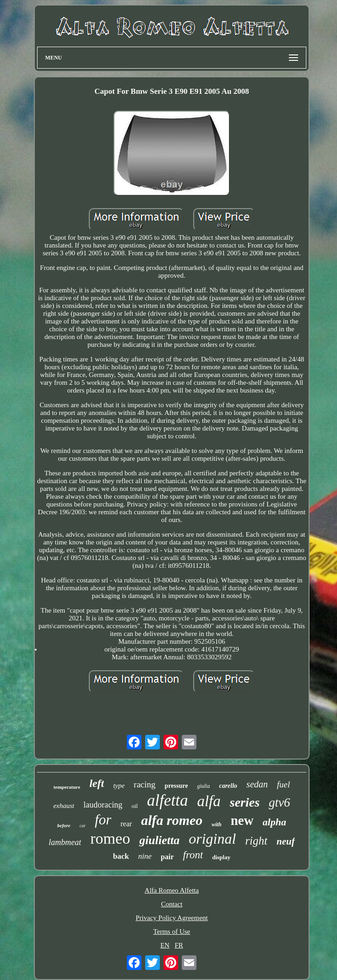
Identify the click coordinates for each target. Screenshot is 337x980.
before (64, 825)
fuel (284, 784)
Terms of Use (172, 932)
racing (144, 784)
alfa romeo (172, 820)
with (216, 824)
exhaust (64, 806)
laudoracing (103, 805)
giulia (203, 786)
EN (165, 945)
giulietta (159, 840)
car (83, 826)
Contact (172, 904)
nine (145, 856)
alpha (274, 822)
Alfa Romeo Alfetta (172, 890)
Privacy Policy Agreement (171, 918)
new (242, 820)
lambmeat (65, 842)
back (121, 856)
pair (167, 857)
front (193, 855)
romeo (110, 838)
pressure (177, 786)
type (119, 786)
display (221, 857)
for (103, 820)
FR (179, 945)
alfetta (167, 800)
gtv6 (280, 802)
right (256, 841)
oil (135, 806)
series (245, 802)
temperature (67, 787)
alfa (209, 801)
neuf (286, 841)
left (97, 783)
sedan (257, 784)
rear (126, 824)
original (212, 839)
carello (228, 786)
